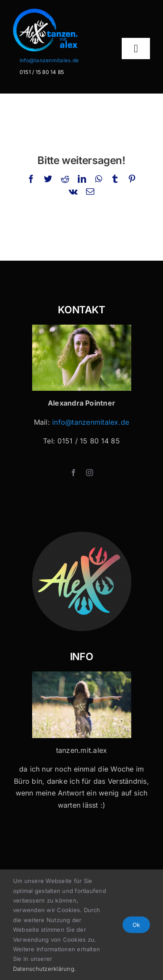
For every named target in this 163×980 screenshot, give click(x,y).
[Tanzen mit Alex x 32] (82, 675)
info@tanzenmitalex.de (49, 60)
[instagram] (90, 473)
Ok (136, 925)
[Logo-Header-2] (58, 12)
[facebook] (73, 473)
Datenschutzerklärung (44, 969)
